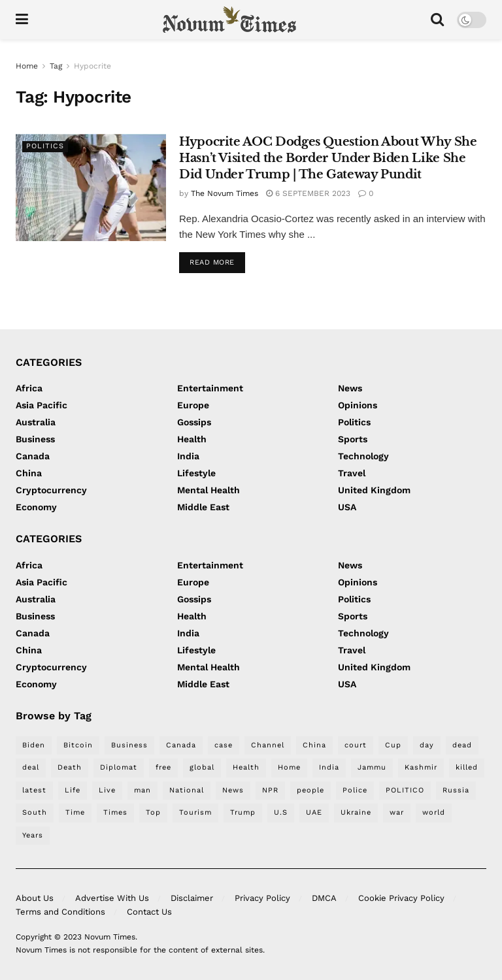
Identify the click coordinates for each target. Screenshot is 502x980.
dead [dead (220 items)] (462, 745)
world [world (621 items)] (434, 812)
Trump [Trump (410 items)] (243, 812)
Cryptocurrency (51, 490)
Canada (33, 456)
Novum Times (110, 937)
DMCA (324, 898)
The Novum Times (225, 193)
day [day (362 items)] (427, 745)
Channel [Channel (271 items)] (268, 745)
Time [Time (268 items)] (75, 812)
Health (192, 439)
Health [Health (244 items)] (246, 767)
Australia (36, 422)
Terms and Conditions (60, 912)
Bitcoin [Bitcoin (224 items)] (78, 745)
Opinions (358, 405)
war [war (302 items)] (397, 812)
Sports (353, 439)
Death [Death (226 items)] (70, 767)
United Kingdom (374, 490)
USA (347, 507)
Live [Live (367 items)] (107, 790)
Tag (56, 66)
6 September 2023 (308, 193)
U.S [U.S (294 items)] (281, 812)
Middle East (203, 507)
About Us (35, 898)
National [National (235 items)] (187, 790)
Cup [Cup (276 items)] (393, 745)
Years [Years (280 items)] (33, 835)
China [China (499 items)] (314, 745)
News (350, 388)
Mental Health (209, 490)
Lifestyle (196, 473)
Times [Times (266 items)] (115, 812)
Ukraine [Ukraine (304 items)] (356, 812)
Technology (363, 456)
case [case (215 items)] (224, 745)
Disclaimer (192, 898)
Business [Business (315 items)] (129, 745)
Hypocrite (92, 66)
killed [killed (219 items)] (467, 767)
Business (35, 439)
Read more (212, 262)
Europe (193, 405)
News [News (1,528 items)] (233, 790)
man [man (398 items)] (142, 790)
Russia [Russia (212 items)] (456, 790)
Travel (352, 473)
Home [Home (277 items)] (289, 767)
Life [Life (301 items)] (73, 790)
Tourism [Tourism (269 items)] (195, 812)
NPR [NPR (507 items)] (270, 790)
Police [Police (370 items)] (355, 790)
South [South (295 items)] (35, 812)
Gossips (194, 422)
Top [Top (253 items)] (153, 812)
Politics (45, 146)
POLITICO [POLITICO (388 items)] (405, 790)
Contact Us (149, 912)
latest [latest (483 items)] (34, 790)
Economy (36, 507)
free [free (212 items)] (163, 767)
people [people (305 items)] (310, 790)
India (188, 456)
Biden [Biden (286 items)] (34, 745)
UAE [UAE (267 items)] (314, 812)
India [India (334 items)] (329, 767)
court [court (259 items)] (356, 745)
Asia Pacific (42, 405)
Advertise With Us (112, 898)
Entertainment (210, 388)
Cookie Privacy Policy (401, 898)
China (29, 473)
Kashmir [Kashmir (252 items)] (421, 767)
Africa (29, 388)
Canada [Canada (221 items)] (181, 745)
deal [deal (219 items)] (31, 767)
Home (27, 66)
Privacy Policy (262, 898)
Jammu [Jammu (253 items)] (372, 767)
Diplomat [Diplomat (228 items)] (119, 767)
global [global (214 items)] (202, 767)
